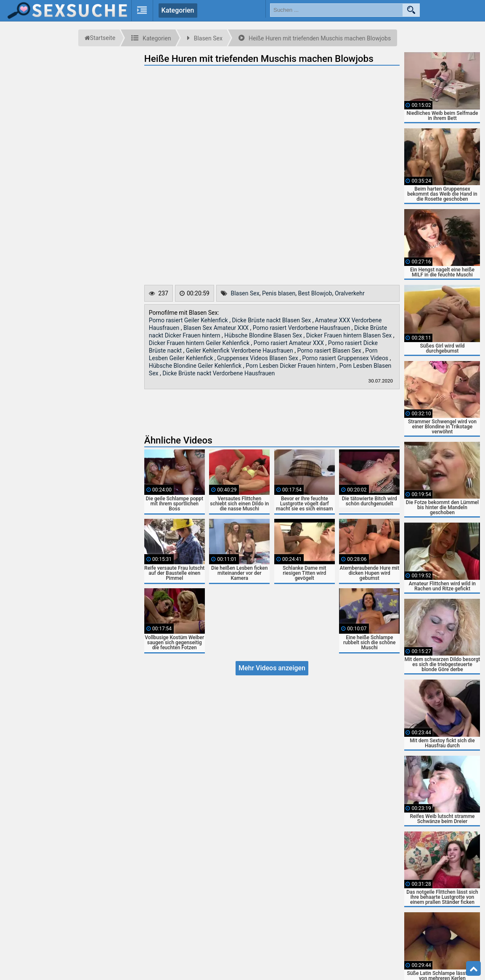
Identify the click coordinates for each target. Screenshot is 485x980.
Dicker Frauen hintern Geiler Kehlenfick (200, 343)
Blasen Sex (245, 293)
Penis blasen (279, 293)
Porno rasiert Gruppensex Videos (346, 358)
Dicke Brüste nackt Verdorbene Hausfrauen (219, 373)
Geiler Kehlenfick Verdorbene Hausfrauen (240, 351)
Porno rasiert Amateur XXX (290, 343)
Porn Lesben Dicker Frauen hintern (291, 366)
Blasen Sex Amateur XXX (217, 328)
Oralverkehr (350, 293)
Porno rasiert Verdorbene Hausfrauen (302, 328)
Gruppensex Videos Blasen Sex (258, 358)
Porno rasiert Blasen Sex (330, 351)
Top (474, 969)
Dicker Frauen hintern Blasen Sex (350, 335)
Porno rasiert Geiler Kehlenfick (189, 320)
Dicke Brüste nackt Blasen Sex (272, 320)
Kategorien (178, 10)
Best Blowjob (315, 293)
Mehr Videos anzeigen (272, 668)
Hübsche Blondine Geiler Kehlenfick (196, 366)
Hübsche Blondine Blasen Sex (264, 335)
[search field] (337, 10)
